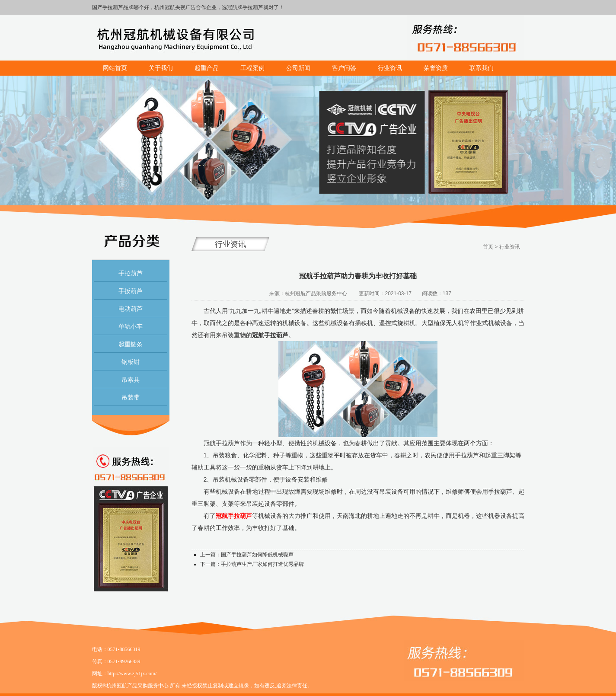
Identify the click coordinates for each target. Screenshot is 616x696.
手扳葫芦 (131, 291)
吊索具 (131, 380)
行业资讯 (510, 247)
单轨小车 (131, 326)
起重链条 (131, 344)
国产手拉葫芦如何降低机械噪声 (257, 555)
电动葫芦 (131, 309)
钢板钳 (131, 362)
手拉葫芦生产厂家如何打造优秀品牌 (262, 564)
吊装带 (131, 397)
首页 (488, 247)
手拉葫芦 (131, 273)
